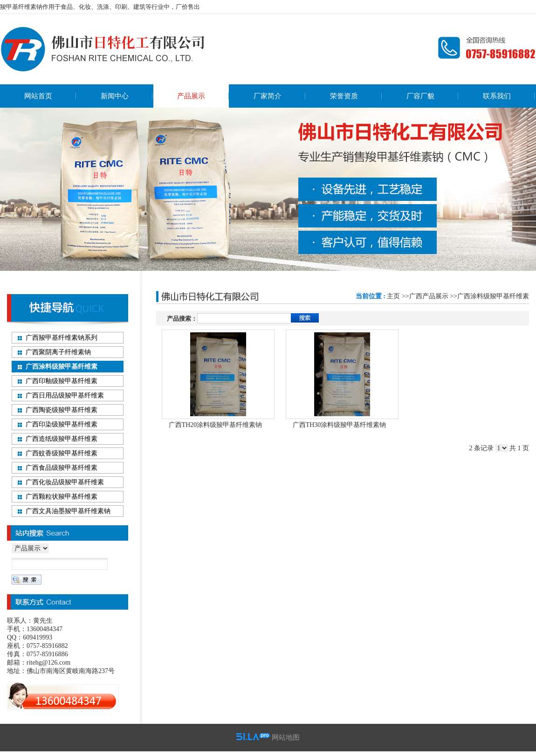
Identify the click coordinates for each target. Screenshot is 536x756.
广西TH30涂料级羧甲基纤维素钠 (340, 425)
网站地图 (286, 737)
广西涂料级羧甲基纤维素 (493, 296)
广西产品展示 (429, 296)
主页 (393, 296)
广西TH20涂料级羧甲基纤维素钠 (216, 425)
